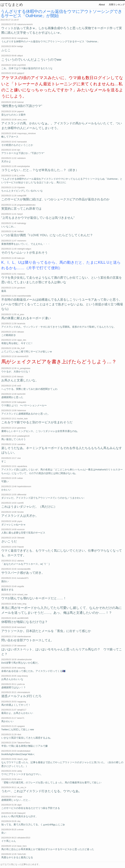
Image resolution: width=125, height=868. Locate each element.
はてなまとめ (12, 5)
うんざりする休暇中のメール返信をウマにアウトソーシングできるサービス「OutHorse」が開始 (61, 14)
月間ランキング (117, 5)
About (102, 5)
